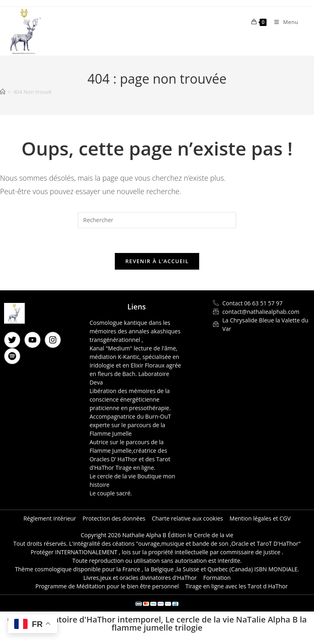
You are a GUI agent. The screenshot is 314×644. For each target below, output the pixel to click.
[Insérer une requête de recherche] (157, 220)
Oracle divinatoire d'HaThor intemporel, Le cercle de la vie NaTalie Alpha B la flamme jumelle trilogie (157, 623)
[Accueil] (3, 92)
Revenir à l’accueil (157, 261)
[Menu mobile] (283, 22)
